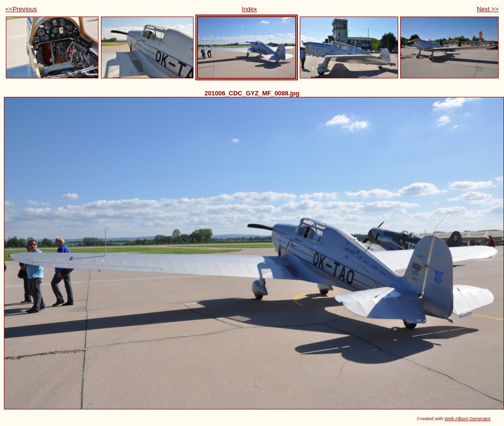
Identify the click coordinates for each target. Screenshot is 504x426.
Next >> (488, 9)
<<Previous (21, 9)
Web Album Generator (468, 418)
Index (249, 9)
